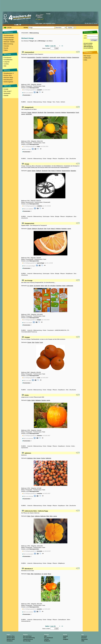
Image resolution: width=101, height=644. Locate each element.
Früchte (37, 342)
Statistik (6, 95)
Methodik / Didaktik (9, 42)
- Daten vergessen (88, 45)
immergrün (58, 112)
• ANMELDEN (87, 58)
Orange (29, 112)
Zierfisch (63, 102)
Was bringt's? (8, 91)
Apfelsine (64, 112)
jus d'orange (37, 286)
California (37, 516)
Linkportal (7, 62)
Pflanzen (55, 159)
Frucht (77, 112)
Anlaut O (54, 171)
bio (49, 286)
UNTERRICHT (8, 32)
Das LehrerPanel (27, 636)
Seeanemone (76, 57)
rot (42, 574)
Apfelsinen (28, 453)
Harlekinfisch (45, 57)
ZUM (45, 636)
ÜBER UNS (7, 86)
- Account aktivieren (88, 48)
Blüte (48, 516)
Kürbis (27, 395)
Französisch (51, 330)
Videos (6, 50)
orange (58, 57)
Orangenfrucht (29, 107)
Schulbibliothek (8, 60)
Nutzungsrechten (34, 88)
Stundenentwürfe (9, 35)
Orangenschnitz (29, 224)
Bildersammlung (8, 44)
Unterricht (30, 102)
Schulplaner (10, 641)
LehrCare (46, 639)
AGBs (83, 641)
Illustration (73, 171)
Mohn (29, 516)
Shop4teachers (9, 73)
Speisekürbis (25, 448)
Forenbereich (8, 58)
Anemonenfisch (29, 52)
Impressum (84, 636)
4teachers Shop (11, 636)
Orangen (27, 337)
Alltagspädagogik (9, 40)
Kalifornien (43, 516)
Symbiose (69, 57)
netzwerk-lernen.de (28, 639)
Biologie (49, 102)
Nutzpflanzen (61, 159)
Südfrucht (34, 112)
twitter (65, 638)
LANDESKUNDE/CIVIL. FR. (62, 330)
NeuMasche (47, 641)
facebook (65, 636)
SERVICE (7, 70)
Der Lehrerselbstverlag (29, 638)
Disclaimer (84, 638)
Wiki (5, 66)
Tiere (54, 102)
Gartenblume (38, 574)
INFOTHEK (7, 54)
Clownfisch (39, 57)
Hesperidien (29, 114)
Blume (49, 574)
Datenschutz (85, 639)
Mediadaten (7, 93)
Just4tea (6, 64)
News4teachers (8, 80)
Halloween (38, 400)
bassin (64, 286)
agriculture (53, 286)
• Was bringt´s (87, 56)
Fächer (45, 102)
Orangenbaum (51, 112)
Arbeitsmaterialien (9, 38)
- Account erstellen (88, 43)
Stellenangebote (8, 82)
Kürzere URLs (8, 75)
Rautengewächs (71, 112)
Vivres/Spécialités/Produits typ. (29, 332)
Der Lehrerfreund (48, 638)
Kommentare (27, 95)
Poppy (32, 516)
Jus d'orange (28, 281)
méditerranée (70, 286)
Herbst (33, 400)
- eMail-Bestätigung (88, 46)
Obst (45, 112)
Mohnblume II (29, 569)
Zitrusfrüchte (73, 159)
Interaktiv (6, 46)
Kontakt (6, 89)
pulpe (46, 286)
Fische (58, 102)
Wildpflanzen (61, 563)
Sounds (6, 48)
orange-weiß (53, 57)
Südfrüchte (48, 458)
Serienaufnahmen (26, 621)
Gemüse (44, 400)
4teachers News (11, 639)
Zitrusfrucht (40, 112)
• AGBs (85, 60)
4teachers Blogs (8, 78)
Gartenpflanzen (62, 620)
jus (28, 286)
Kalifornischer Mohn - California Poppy (36, 511)
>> (62, 46)
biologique (59, 286)
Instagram (66, 639)
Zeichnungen (46, 216)
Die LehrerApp (27, 641)
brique (42, 286)
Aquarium (63, 57)
